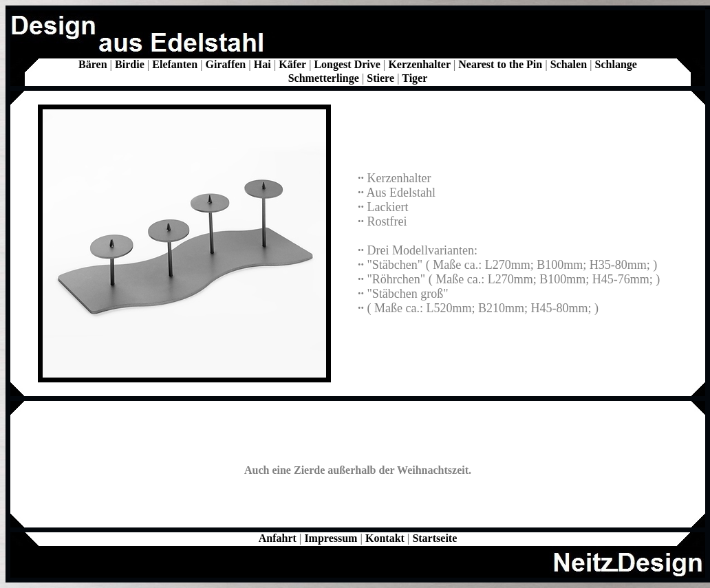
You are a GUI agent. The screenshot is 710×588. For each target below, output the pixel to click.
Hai (262, 64)
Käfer (292, 64)
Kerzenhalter (419, 64)
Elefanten (175, 64)
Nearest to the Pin (500, 64)
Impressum (331, 538)
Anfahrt (278, 538)
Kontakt (385, 538)
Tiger (415, 78)
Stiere (380, 78)
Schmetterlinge (324, 78)
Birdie (130, 64)
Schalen (569, 64)
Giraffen (226, 64)
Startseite (434, 538)
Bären (93, 64)
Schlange (616, 64)
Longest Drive (347, 64)
